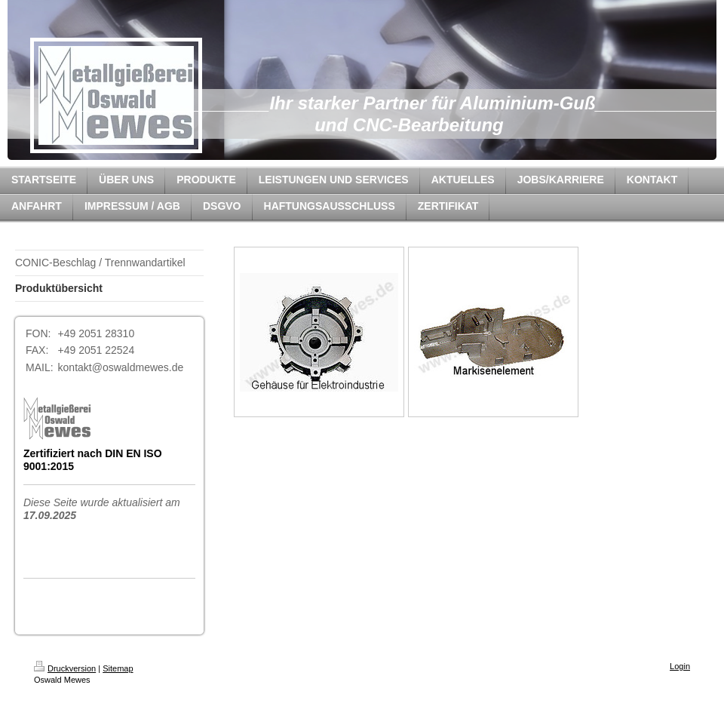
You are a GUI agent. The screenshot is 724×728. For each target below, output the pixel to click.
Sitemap (118, 668)
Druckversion (65, 668)
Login (680, 666)
